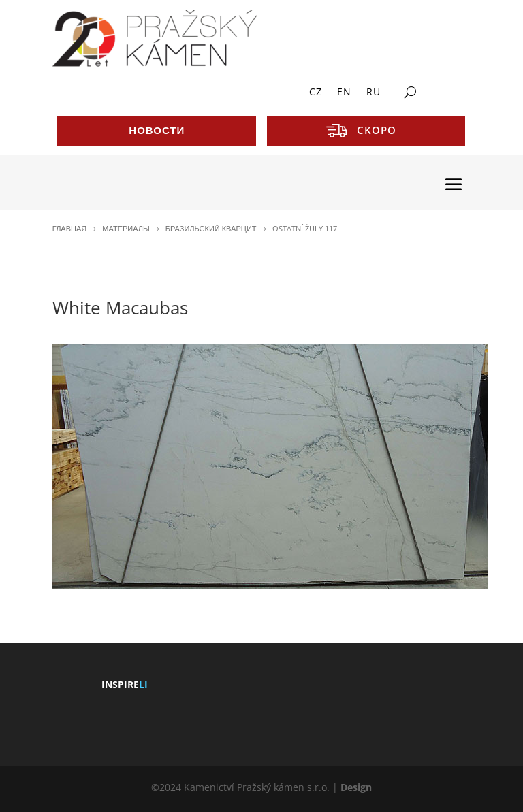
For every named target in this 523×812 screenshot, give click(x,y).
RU (374, 93)
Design (356, 787)
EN (344, 93)
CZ (316, 93)
